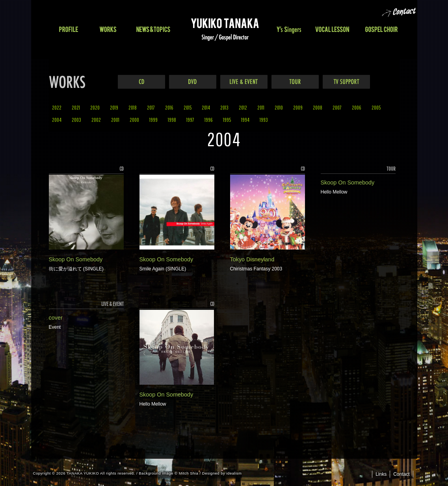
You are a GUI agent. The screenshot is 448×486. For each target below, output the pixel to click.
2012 (243, 107)
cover (56, 318)
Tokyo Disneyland (252, 259)
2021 (76, 107)
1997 (190, 120)
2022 (57, 107)
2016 (169, 107)
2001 (115, 120)
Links (381, 474)
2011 (261, 107)
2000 (134, 120)
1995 (227, 120)
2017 (151, 107)
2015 (188, 107)
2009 (298, 107)
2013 (224, 107)
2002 (96, 120)
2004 (57, 120)
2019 (114, 107)
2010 (279, 107)
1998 (172, 120)
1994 (245, 120)
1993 (264, 120)
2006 (357, 107)
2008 (318, 107)
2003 (76, 120)
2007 (337, 107)
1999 (153, 120)
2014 (206, 107)
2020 (95, 107)
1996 (209, 120)
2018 (133, 107)
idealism (234, 473)
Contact (401, 474)
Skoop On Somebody (76, 259)
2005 (376, 107)
